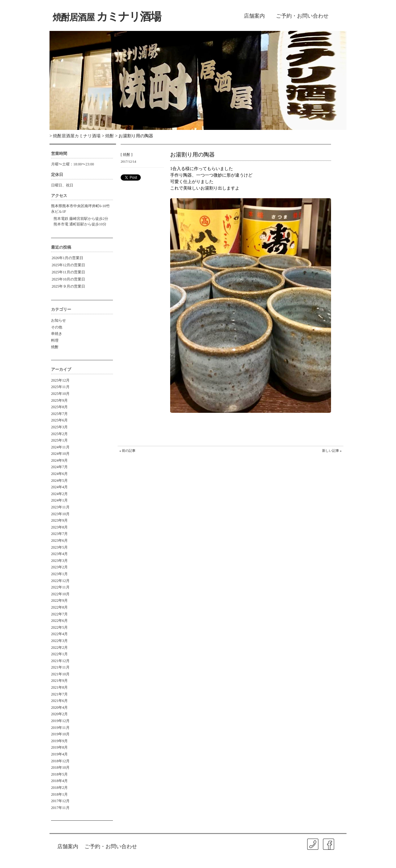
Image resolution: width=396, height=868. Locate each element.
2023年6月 (59, 541)
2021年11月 (60, 667)
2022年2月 (59, 648)
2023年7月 (59, 534)
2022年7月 (59, 614)
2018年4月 (59, 781)
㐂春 (340, 856)
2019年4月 (59, 754)
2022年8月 (59, 607)
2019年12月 (60, 721)
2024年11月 (60, 447)
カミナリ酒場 (107, 17)
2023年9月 (59, 520)
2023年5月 (59, 547)
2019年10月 (60, 734)
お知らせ (58, 320)
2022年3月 (59, 641)
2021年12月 (60, 661)
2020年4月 (59, 708)
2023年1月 (59, 574)
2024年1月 (59, 500)
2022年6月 (59, 621)
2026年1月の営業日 (67, 258)
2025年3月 (59, 427)
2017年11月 (60, 808)
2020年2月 (59, 714)
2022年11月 (60, 587)
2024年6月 (59, 474)
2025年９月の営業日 (68, 286)
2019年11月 (60, 728)
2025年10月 (60, 394)
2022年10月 (60, 594)
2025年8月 (59, 407)
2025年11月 (60, 387)
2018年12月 (60, 761)
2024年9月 (59, 460)
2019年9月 (59, 741)
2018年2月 (59, 788)
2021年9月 (59, 681)
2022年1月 (59, 654)
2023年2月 (59, 567)
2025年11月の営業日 (68, 272)
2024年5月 (59, 481)
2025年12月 (60, 380)
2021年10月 (60, 674)
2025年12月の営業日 (68, 265)
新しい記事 (331, 451)
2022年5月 (59, 627)
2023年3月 (59, 561)
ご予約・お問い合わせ (302, 16)
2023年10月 (60, 514)
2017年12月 (60, 801)
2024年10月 (60, 454)
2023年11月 (60, 507)
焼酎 (55, 347)
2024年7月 (59, 467)
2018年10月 (60, 768)
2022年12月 (60, 581)
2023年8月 (59, 527)
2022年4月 (59, 634)
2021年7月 (59, 694)
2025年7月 (59, 414)
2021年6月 (59, 701)
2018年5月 (59, 774)
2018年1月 (59, 794)
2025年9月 (59, 400)
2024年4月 (59, 487)
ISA (288, 860)
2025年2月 (59, 434)
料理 (55, 340)
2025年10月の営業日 (68, 279)
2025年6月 (59, 420)
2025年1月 (59, 440)
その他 (57, 327)
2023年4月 (59, 554)
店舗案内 (254, 16)
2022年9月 (59, 601)
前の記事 (129, 451)
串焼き (57, 334)
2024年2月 (59, 494)
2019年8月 (59, 747)
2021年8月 (59, 687)
